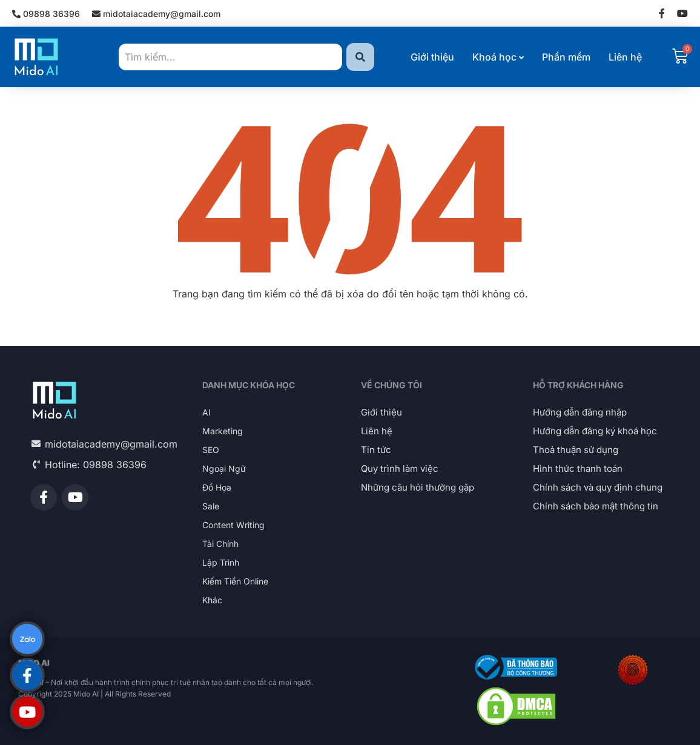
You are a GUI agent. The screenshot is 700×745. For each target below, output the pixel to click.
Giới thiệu (432, 57)
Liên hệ (625, 57)
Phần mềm (566, 57)
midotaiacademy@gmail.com (156, 14)
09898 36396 (46, 14)
